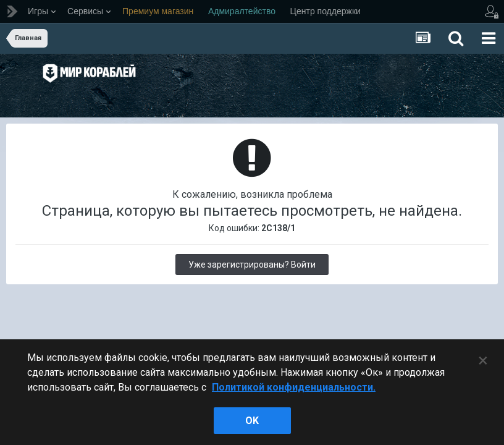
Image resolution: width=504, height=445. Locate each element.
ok (252, 421)
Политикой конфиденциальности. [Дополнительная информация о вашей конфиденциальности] (294, 387)
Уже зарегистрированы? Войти (252, 265)
